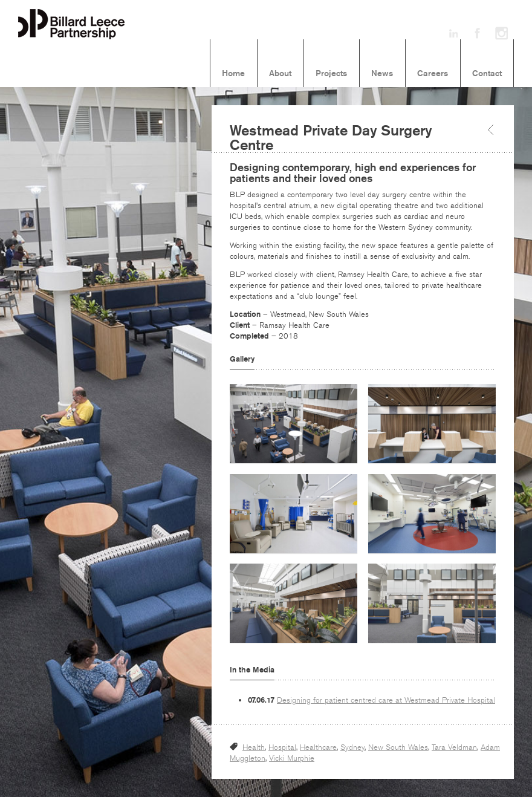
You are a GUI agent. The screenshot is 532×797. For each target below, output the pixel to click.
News (382, 74)
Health (254, 747)
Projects (331, 74)
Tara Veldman (454, 747)
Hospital (282, 747)
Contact (487, 74)
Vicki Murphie (292, 758)
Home (233, 74)
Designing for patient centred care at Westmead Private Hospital (386, 700)
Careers (433, 74)
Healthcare (318, 747)
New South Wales (398, 747)
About (280, 74)
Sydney (352, 747)
